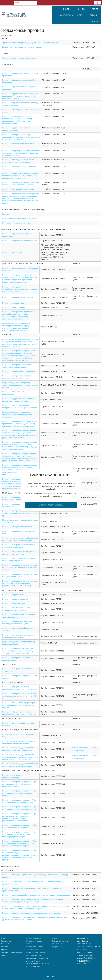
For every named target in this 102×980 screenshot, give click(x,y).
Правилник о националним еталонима (18, 144)
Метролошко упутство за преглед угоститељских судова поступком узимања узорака (20, 385)
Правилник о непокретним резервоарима (19, 371)
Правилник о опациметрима (14, 303)
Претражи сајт (7, 941)
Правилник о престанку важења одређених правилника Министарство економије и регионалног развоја (20, 96)
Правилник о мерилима (12, 252)
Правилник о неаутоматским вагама (17, 527)
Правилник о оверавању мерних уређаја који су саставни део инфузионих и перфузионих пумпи (19, 784)
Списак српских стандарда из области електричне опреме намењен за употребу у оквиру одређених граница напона (20, 757)
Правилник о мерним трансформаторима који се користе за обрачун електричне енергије (19, 705)
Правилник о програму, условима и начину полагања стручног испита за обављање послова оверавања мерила (20, 176)
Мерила (5, 214)
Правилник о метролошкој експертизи (18, 189)
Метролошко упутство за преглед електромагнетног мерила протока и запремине (17, 415)
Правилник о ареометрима (13, 595)
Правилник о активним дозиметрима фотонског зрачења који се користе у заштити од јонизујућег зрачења (18, 651)
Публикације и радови (35, 947)
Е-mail (4, 938)
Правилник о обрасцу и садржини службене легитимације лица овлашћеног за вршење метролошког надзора (21, 153)
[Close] (78, 471)
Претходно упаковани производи (16, 223)
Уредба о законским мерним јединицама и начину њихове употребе (30, 43)
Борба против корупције (36, 952)
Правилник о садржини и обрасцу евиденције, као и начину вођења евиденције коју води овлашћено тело (21, 137)
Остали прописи (58, 944)
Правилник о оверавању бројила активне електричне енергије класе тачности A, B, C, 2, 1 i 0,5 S (19, 696)
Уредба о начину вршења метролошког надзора (22, 47)
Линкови (4, 947)
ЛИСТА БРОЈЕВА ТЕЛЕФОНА (51, 505)
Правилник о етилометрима (14, 603)
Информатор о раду (34, 941)
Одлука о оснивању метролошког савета (19, 58)
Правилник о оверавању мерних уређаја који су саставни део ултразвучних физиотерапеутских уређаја (19, 834)
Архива (4, 950)
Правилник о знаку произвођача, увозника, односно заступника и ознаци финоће (36, 895)
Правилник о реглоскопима (14, 307)
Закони (54, 938)
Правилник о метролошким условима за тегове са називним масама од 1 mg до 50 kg (20, 513)
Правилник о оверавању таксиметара (18, 297)
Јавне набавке (32, 950)
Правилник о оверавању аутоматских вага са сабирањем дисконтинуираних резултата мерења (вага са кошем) (20, 583)
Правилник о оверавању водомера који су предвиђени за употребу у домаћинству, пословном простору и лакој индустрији (20, 424)
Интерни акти (57, 947)
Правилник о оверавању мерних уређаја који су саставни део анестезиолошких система (19, 793)
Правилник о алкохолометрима (15, 599)
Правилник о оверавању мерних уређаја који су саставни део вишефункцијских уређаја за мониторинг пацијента (19, 843)
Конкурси (30, 944)
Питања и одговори (34, 938)
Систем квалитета (33, 967)
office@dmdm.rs (90, 955)
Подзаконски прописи (60, 941)
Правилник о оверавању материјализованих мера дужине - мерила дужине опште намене (20, 289)
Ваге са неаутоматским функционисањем (19, 219)
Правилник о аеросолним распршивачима (20, 241)
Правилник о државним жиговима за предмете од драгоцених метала (31, 913)
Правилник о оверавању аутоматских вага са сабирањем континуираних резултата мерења (20, 567)
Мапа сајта (5, 944)
